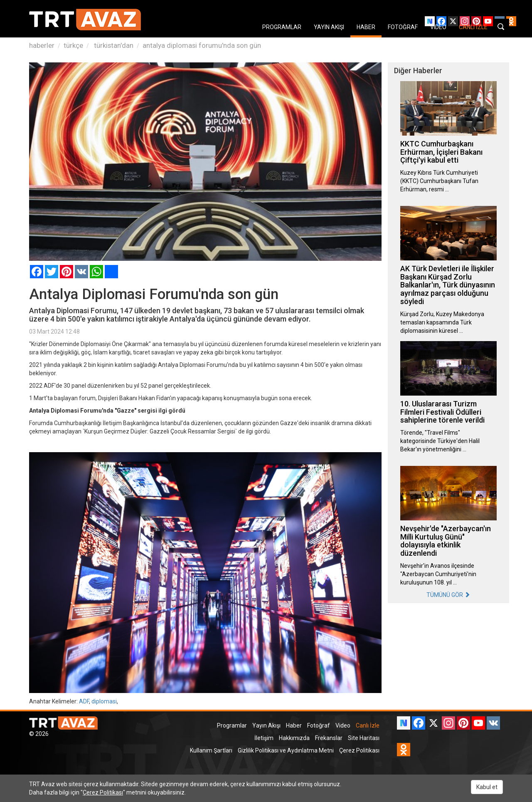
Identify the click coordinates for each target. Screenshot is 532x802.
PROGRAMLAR (282, 27)
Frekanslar (329, 738)
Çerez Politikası (359, 750)
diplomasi (104, 701)
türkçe (73, 45)
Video (343, 725)
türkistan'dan (113, 45)
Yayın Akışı (266, 725)
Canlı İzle (368, 725)
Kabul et (487, 787)
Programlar (232, 725)
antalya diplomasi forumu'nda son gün (202, 45)
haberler (42, 45)
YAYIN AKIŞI (329, 27)
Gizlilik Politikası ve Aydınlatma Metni (286, 750)
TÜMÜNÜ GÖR (448, 595)
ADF (84, 701)
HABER (366, 27)
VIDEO (438, 27)
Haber (294, 725)
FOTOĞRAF (403, 27)
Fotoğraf (319, 725)
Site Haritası (364, 738)
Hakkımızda (294, 738)
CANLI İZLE (473, 27)
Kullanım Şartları (211, 750)
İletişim (264, 738)
